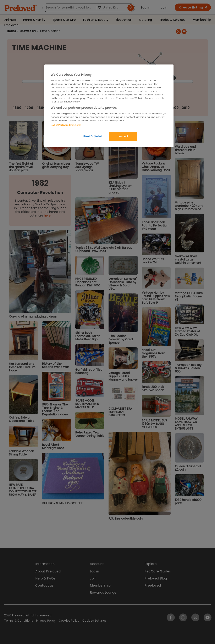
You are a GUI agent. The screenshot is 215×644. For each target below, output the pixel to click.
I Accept (123, 136)
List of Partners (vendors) (66, 125)
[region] (109, 106)
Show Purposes (93, 136)
